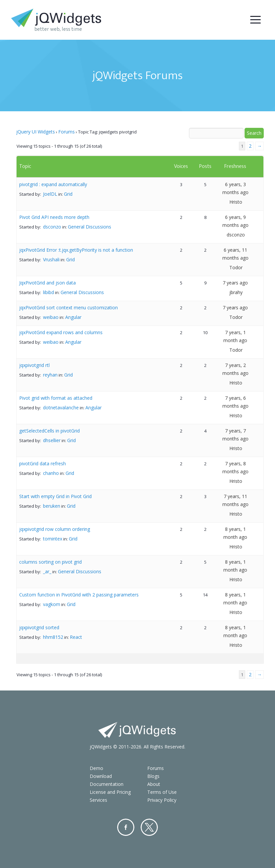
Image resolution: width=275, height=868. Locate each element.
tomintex (53, 539)
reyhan (50, 375)
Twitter (149, 827)
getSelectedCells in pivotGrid (49, 431)
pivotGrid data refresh (43, 463)
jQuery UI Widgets (36, 132)
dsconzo (52, 227)
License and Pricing (110, 792)
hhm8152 (53, 637)
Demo (96, 768)
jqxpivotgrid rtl (34, 365)
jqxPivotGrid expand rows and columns (61, 332)
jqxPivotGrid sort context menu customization (69, 307)
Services (98, 800)
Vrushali (51, 259)
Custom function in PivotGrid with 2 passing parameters (79, 595)
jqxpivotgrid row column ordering (55, 529)
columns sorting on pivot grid (50, 562)
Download (101, 776)
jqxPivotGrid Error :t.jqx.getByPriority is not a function (76, 250)
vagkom (52, 604)
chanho (51, 473)
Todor (236, 267)
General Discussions (90, 227)
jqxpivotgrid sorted (39, 627)
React (76, 637)
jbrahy (236, 292)
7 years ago (235, 283)
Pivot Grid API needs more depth (54, 217)
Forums (67, 132)
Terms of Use (162, 792)
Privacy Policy (162, 800)
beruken (52, 506)
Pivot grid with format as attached (56, 398)
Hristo (236, 202)
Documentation (107, 784)
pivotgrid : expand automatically (53, 184)
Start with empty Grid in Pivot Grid (55, 496)
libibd (48, 292)
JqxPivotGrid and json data (47, 283)
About (154, 784)
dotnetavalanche (61, 408)
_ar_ (47, 571)
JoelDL (50, 194)
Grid (68, 194)
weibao (51, 317)
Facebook (126, 827)
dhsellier (52, 440)
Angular (73, 317)
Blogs (153, 776)
